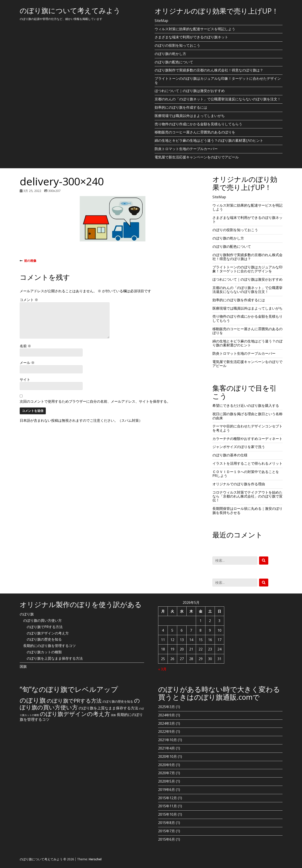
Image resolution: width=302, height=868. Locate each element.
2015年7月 (167, 831)
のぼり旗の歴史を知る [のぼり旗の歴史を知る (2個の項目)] (118, 701)
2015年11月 (168, 806)
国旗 (23, 666)
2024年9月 (167, 715)
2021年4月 (167, 748)
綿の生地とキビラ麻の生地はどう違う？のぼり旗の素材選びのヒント (209, 140)
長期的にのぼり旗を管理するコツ (49, 646)
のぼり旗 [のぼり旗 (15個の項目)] (33, 700)
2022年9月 (167, 732)
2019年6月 (167, 790)
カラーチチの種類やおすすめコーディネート (247, 439)
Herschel (95, 859)
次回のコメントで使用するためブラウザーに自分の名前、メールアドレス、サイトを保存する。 (95, 401)
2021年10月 (168, 740)
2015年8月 (167, 823)
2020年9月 (167, 765)
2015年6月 (167, 839)
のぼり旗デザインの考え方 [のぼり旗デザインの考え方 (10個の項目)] (75, 714)
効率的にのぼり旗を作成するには (181, 107)
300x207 (54, 191)
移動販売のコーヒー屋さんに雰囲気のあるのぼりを (195, 132)
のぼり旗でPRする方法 (45, 627)
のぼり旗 (27, 614)
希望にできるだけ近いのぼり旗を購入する (246, 406)
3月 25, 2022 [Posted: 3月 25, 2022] (32, 191)
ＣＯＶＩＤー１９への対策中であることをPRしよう (246, 474)
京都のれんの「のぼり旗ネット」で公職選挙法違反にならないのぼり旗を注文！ (218, 99)
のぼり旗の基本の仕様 (230, 455)
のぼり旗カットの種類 (44, 652)
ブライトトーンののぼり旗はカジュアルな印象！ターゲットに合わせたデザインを (218, 80)
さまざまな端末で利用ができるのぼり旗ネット (191, 37)
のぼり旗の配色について (174, 62)
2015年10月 (168, 814)
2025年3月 (167, 707)
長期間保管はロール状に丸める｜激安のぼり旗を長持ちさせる (247, 510)
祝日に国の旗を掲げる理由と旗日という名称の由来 (247, 416)
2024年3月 (167, 723)
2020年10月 (168, 756)
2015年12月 (168, 798)
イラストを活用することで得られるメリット (247, 463)
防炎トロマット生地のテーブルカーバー (186, 149)
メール (27, 363)
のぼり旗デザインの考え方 (48, 633)
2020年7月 (167, 773)
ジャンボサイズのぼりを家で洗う (239, 447)
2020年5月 (167, 781)
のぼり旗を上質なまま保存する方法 (55, 658)
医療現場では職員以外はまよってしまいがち (190, 116)
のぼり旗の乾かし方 (170, 54)
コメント (29, 300)
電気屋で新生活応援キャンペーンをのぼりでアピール (197, 157)
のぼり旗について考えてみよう (70, 10)
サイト (25, 379)
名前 (25, 346)
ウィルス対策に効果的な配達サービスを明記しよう (195, 29)
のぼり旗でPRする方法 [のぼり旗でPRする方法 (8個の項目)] (74, 701)
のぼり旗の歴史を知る (44, 639)
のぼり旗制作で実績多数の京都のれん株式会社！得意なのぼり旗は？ (209, 70)
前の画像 (28, 261)
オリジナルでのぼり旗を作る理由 (239, 484)
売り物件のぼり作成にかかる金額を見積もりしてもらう (198, 124)
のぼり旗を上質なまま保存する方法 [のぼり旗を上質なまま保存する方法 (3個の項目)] (108, 708)
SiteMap (161, 21)
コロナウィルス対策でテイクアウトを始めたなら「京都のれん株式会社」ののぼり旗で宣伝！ (247, 496)
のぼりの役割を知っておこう (177, 45)
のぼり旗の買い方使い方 (42, 620)
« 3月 (162, 669)
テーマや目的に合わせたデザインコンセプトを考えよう (247, 428)
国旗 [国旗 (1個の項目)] (113, 715)
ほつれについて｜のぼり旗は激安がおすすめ (190, 91)
